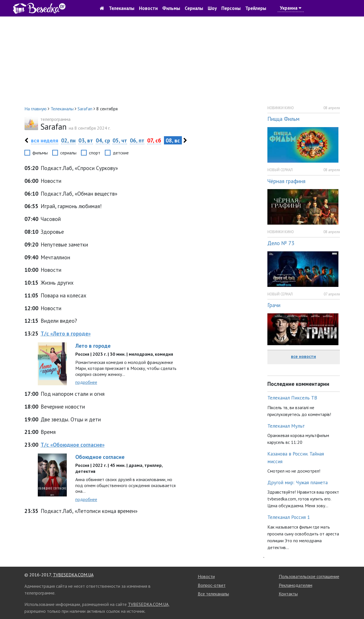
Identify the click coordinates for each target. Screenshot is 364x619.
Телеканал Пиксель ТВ (292, 398)
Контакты (288, 594)
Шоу (212, 8)
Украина (291, 8)
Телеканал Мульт (286, 426)
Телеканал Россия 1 (289, 517)
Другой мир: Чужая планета (298, 482)
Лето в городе (93, 346)
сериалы (68, 153)
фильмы (40, 153)
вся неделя (45, 140)
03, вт (86, 140)
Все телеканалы (213, 594)
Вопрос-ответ (212, 585)
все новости (303, 356)
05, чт (120, 140)
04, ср (103, 140)
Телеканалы (122, 8)
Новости (148, 8)
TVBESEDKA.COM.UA (73, 575)
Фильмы (171, 8)
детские (121, 153)
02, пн (68, 140)
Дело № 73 (281, 243)
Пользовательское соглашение (309, 576)
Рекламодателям (296, 585)
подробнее (86, 382)
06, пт (137, 140)
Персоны (231, 8)
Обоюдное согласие (100, 457)
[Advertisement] (182, 61)
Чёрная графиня (286, 181)
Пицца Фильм (283, 119)
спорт (95, 153)
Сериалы (194, 8)
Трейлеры (256, 8)
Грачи (274, 305)
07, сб (154, 140)
